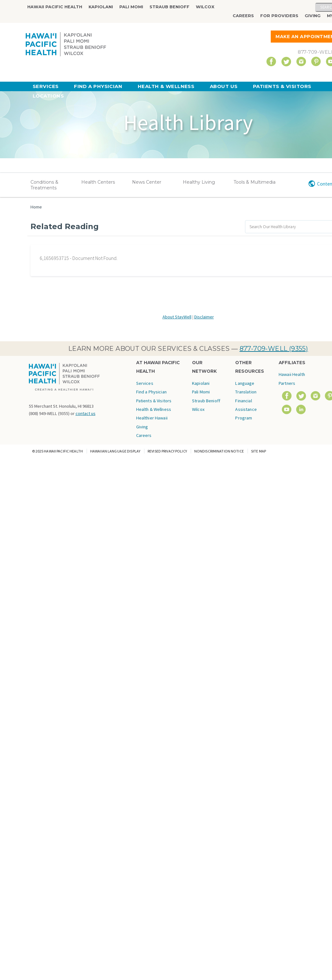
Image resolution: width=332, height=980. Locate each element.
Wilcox (205, 7)
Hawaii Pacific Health (55, 7)
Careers (243, 16)
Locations (48, 96)
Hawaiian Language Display (115, 451)
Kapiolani (101, 7)
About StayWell (177, 317)
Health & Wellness (166, 86)
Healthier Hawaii (152, 418)
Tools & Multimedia (255, 182)
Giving (313, 16)
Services (46, 86)
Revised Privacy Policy (167, 451)
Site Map (259, 451)
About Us (224, 86)
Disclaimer (204, 317)
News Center (147, 182)
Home (36, 207)
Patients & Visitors (282, 86)
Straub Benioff (169, 7)
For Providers (279, 16)
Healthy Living (199, 182)
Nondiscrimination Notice (219, 451)
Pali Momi (131, 7)
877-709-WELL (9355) (274, 349)
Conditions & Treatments (44, 185)
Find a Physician (98, 86)
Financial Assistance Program (246, 409)
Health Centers (98, 182)
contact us (86, 413)
